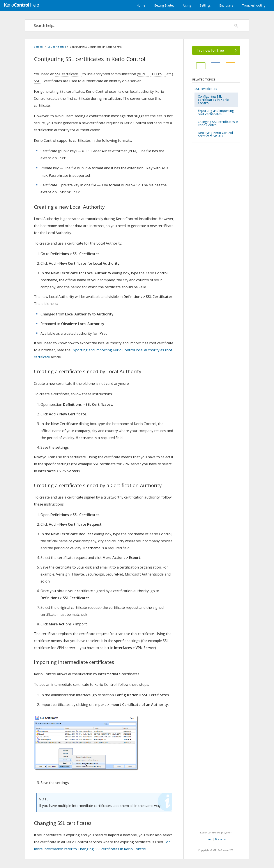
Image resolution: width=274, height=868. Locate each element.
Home (141, 5)
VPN (142, 74)
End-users (226, 5)
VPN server (66, 648)
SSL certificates (57, 47)
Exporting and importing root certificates (216, 112)
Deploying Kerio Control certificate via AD (215, 134)
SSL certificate (67, 74)
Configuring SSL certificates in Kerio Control (213, 100)
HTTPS (156, 74)
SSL (37, 81)
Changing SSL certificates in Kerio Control (218, 123)
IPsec (103, 333)
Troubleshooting (254, 5)
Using (187, 5)
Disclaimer (221, 839)
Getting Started (164, 5)
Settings (205, 5)
